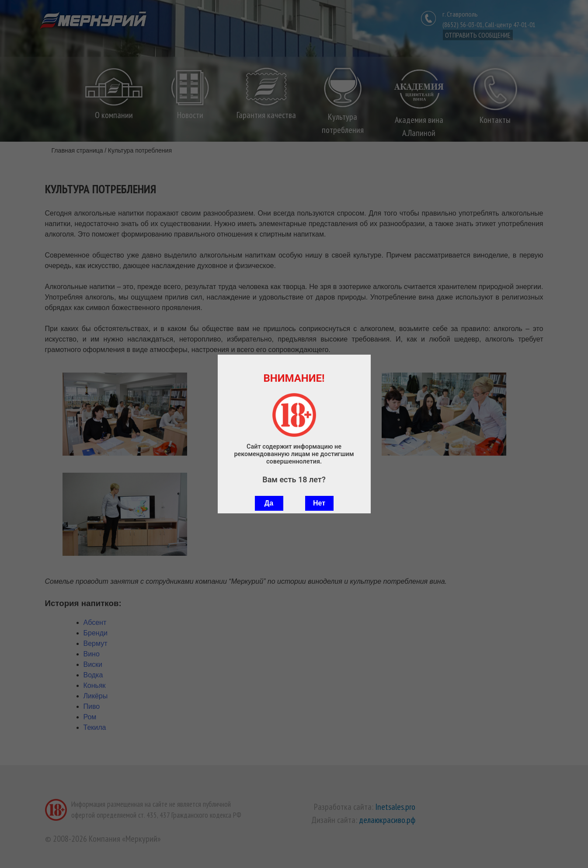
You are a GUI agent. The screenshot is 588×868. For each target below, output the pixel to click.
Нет (319, 503)
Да (269, 503)
